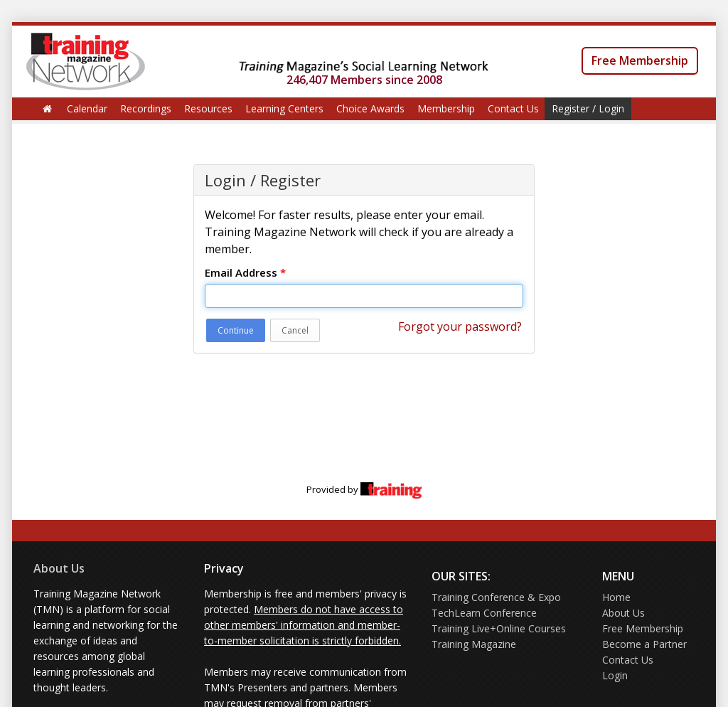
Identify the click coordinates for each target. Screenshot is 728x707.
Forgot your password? (460, 326)
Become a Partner (644, 644)
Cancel (295, 330)
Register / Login (588, 108)
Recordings (146, 108)
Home (616, 597)
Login (615, 675)
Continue (236, 330)
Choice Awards (370, 108)
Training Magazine (474, 644)
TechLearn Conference (484, 613)
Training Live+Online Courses (499, 628)
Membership (446, 108)
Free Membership (640, 60)
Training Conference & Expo (496, 597)
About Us (59, 568)
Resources (208, 108)
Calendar (87, 108)
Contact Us (513, 108)
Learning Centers (284, 108)
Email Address (245, 272)
